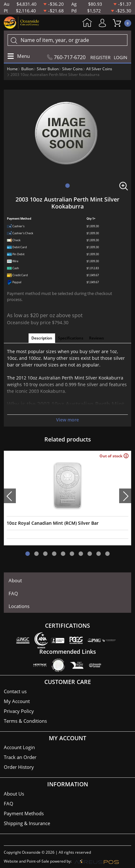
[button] (67, 186)
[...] (67, 40)
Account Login (19, 747)
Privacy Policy (19, 711)
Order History (19, 767)
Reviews (96, 338)
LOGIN (121, 57)
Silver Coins (72, 69)
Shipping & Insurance (27, 823)
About (15, 580)
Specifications (71, 338)
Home (87, 23)
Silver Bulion (48, 69)
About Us (14, 794)
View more (67, 420)
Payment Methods (24, 813)
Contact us (15, 691)
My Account (104, 23)
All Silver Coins (99, 69)
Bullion (27, 69)
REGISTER (100, 57)
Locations (19, 606)
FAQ (13, 593)
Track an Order (20, 757)
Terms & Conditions (25, 721)
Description (42, 338)
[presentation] (10, 496)
